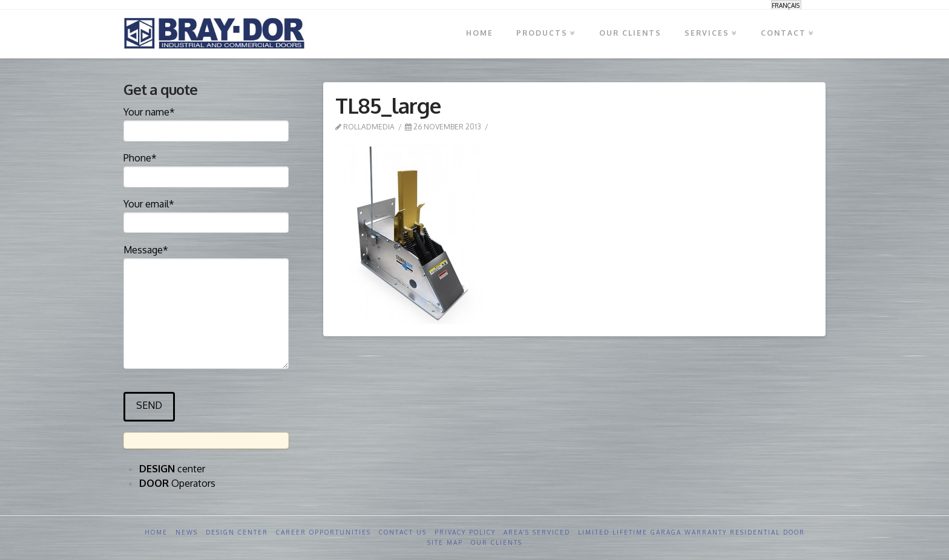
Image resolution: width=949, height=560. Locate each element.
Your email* (206, 214)
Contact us (403, 532)
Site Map (445, 542)
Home (156, 532)
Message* (206, 258)
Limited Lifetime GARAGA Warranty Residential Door (691, 532)
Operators (177, 483)
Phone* (206, 168)
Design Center (237, 532)
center (172, 469)
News (187, 532)
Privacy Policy (465, 532)
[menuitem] (786, 5)
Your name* (206, 122)
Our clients (497, 542)
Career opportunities (323, 532)
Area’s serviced (537, 532)
